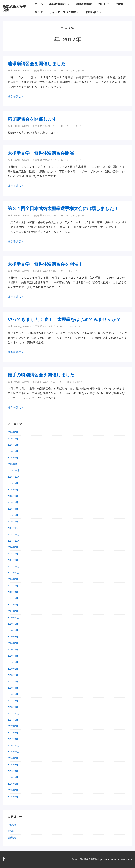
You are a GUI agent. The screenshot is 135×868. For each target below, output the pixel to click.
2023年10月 (13, 573)
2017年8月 (13, 726)
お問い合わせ (94, 12)
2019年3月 (13, 662)
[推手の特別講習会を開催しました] (49, 382)
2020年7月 (13, 637)
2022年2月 (13, 598)
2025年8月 (13, 490)
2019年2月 (13, 669)
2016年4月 (13, 771)
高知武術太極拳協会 (14, 8)
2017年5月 (13, 733)
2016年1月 (13, 777)
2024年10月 (13, 541)
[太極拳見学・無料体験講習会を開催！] (50, 271)
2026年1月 (13, 458)
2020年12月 (13, 618)
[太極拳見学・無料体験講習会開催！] (50, 160)
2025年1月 (13, 522)
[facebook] (4, 860)
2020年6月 (13, 643)
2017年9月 (13, 720)
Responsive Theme (123, 859)
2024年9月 (13, 547)
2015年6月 (13, 790)
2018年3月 (13, 694)
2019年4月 (13, 656)
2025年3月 (13, 515)
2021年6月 (13, 611)
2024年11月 (13, 534)
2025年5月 (13, 502)
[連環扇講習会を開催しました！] (50, 71)
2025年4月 (13, 509)
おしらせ (104, 4)
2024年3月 (13, 560)
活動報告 (121, 4)
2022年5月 (13, 586)
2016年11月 (13, 752)
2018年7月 (13, 675)
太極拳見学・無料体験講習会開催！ (43, 153)
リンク (39, 12)
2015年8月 (13, 784)
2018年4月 (13, 688)
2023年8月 (13, 579)
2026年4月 (13, 439)
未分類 (11, 831)
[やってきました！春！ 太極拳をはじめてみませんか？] (49, 326)
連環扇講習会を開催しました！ (39, 64)
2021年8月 (13, 605)
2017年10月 (13, 713)
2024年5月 (13, 554)
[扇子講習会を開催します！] (50, 126)
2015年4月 (13, 797)
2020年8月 (13, 630)
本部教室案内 (60, 4)
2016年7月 (13, 765)
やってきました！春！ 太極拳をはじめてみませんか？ (64, 319)
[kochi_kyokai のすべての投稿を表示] (20, 71)
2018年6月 (13, 681)
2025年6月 (13, 496)
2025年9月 (13, 483)
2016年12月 (13, 745)
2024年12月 (13, 528)
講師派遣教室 (84, 4)
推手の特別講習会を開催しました (41, 375)
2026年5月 (13, 432)
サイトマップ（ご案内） (64, 12)
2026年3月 (13, 445)
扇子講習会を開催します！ (34, 119)
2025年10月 (13, 477)
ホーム (39, 4)
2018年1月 (13, 707)
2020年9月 (13, 624)
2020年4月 (13, 649)
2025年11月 (13, 470)
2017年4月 (13, 739)
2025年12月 (13, 464)
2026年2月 (13, 451)
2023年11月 (13, 566)
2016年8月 (13, 758)
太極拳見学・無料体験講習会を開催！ (45, 264)
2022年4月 (13, 592)
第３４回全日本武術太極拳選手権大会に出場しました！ (63, 208)
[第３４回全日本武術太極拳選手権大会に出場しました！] (50, 216)
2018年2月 (13, 701)
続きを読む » (15, 96)
